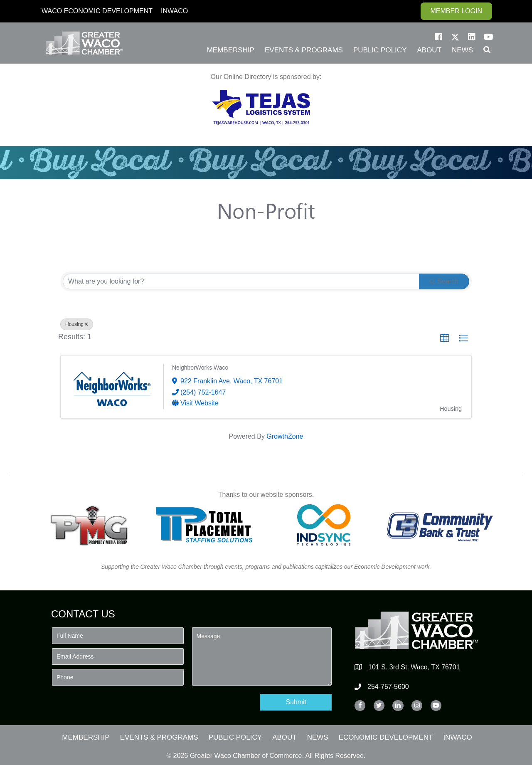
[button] (438, 37)
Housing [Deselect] (77, 324)
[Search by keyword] (241, 281)
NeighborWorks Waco (200, 368)
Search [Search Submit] (444, 281)
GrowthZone (285, 436)
